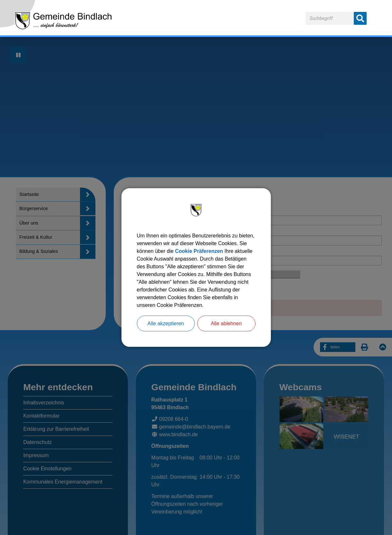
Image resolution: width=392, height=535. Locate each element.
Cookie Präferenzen (199, 251)
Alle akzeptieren (166, 323)
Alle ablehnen (226, 323)
